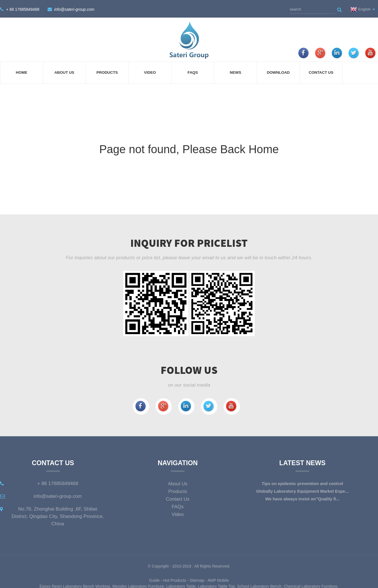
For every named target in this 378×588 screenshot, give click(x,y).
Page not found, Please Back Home (189, 148)
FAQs (193, 72)
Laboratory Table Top (216, 585)
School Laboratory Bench (259, 585)
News (235, 72)
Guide (154, 579)
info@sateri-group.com (74, 9)
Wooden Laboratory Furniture (138, 585)
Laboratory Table (181, 585)
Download (278, 72)
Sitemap (197, 579)
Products (107, 72)
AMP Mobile (218, 579)
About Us (64, 72)
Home (22, 72)
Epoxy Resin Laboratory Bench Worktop (75, 585)
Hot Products (175, 579)
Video (150, 72)
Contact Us (321, 72)
